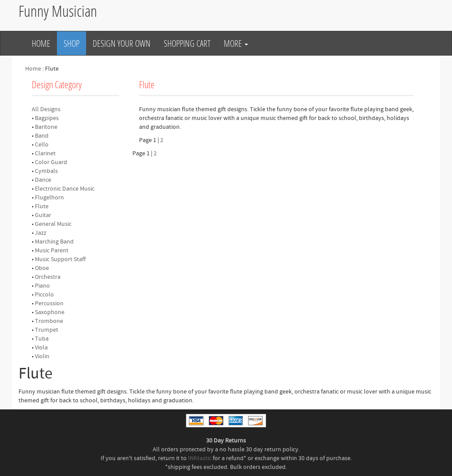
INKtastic (200, 458)
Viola (41, 348)
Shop (72, 43)
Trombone (49, 321)
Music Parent (52, 251)
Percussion (49, 304)
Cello (42, 145)
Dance (43, 180)
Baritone (46, 127)
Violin (42, 356)
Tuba (42, 339)
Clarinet (45, 154)
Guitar (43, 215)
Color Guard (51, 162)
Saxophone (50, 312)
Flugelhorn (49, 198)
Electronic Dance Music (65, 189)
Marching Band (54, 242)
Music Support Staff (60, 259)
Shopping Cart (187, 43)
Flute (42, 206)
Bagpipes (47, 118)
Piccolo (44, 295)
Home (41, 43)
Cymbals (46, 171)
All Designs (46, 109)
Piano (42, 286)
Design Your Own (122, 43)
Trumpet (47, 330)
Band (42, 136)
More (236, 43)
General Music (53, 224)
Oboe (42, 268)
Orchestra (48, 277)
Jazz (41, 233)
